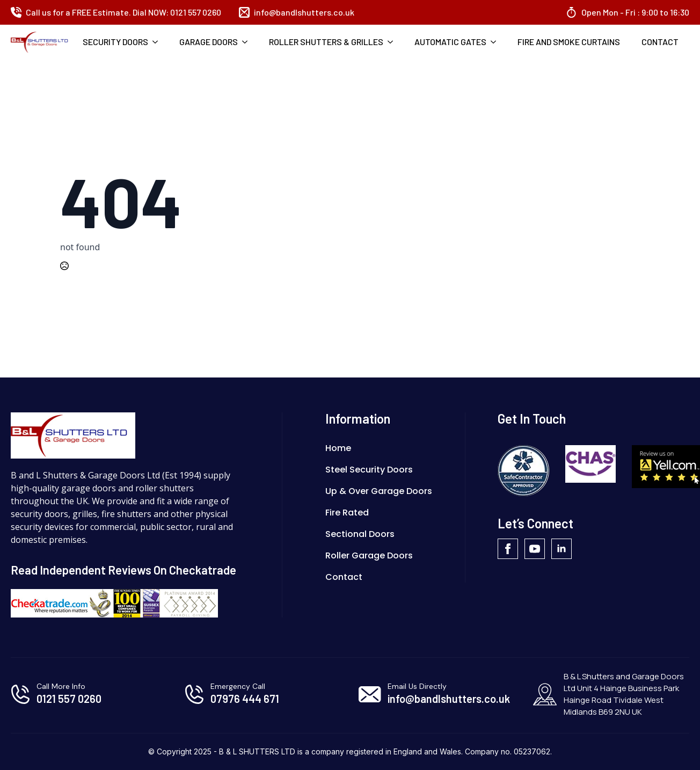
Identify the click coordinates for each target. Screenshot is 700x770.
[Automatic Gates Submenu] (497, 42)
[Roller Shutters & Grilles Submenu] (393, 42)
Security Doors (115, 42)
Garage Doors (209, 42)
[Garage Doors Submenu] (248, 42)
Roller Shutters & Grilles (326, 42)
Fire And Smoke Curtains (569, 42)
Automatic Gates (450, 42)
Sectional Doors (360, 534)
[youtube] (535, 549)
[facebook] (508, 549)
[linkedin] (562, 549)
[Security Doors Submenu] (158, 42)
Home (338, 448)
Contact (660, 42)
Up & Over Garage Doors (379, 491)
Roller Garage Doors (369, 555)
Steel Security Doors (369, 470)
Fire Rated (347, 513)
